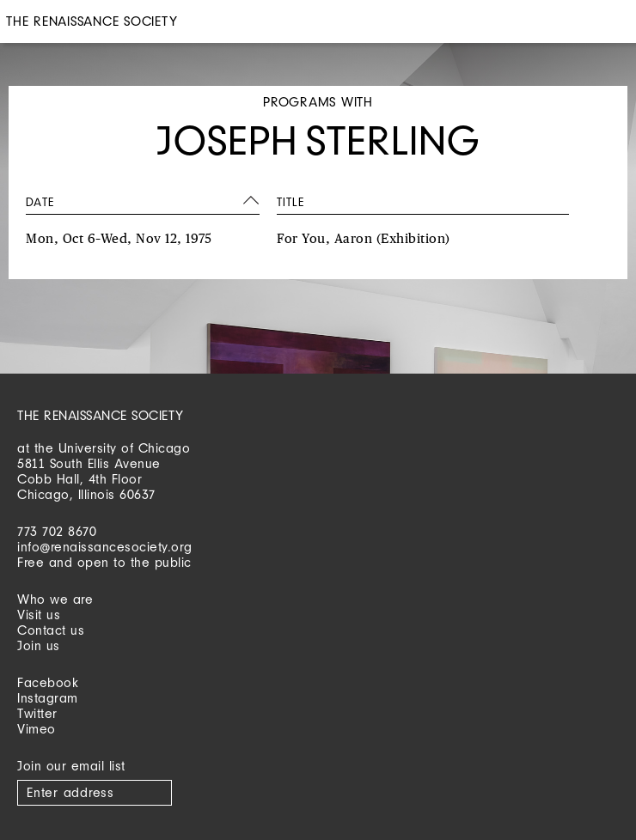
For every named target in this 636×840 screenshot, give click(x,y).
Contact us (51, 630)
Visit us (39, 615)
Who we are (55, 599)
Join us (39, 645)
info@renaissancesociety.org (105, 547)
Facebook (48, 682)
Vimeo (37, 729)
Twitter (37, 713)
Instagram (48, 698)
